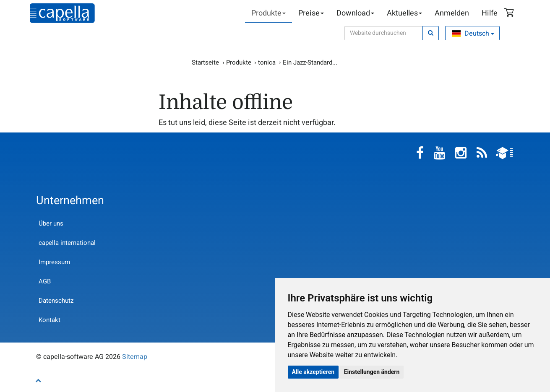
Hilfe (490, 13)
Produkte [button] (268, 13)
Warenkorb (510, 13)
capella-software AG (62, 13)
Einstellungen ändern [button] (372, 372)
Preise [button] (311, 13)
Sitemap (135, 357)
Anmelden (452, 13)
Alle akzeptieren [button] (313, 372)
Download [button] (355, 13)
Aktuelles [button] (404, 13)
